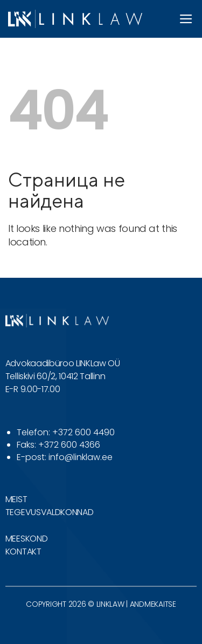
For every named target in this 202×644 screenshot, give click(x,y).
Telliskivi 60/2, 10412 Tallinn (55, 376)
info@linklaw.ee (81, 457)
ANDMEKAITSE (153, 604)
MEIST (16, 499)
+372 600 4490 (83, 432)
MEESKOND (26, 539)
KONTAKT (23, 551)
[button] (186, 19)
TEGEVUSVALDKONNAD (50, 512)
